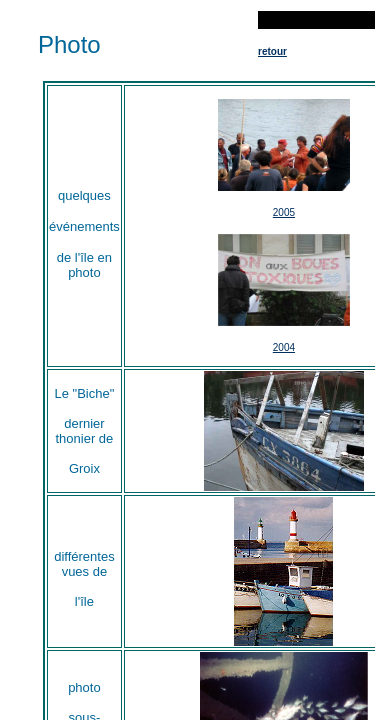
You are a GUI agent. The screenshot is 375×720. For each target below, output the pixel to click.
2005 (284, 212)
